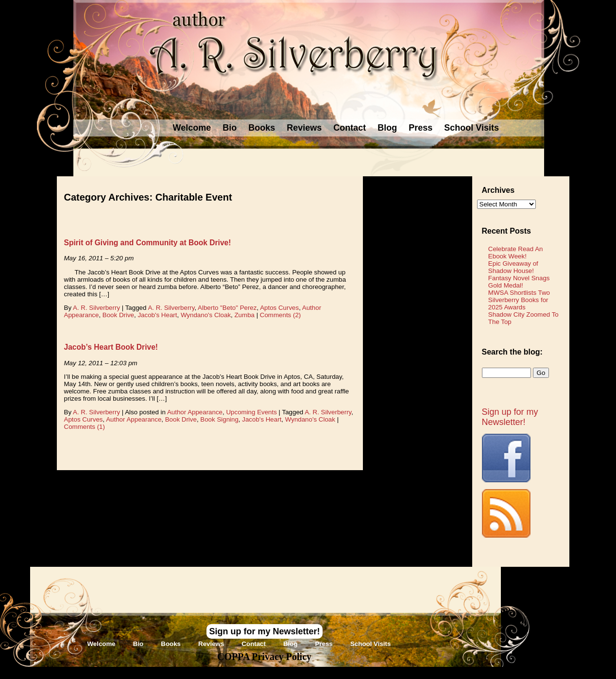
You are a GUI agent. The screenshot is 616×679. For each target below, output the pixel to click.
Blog (387, 128)
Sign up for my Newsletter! (510, 417)
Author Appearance (195, 412)
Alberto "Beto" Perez (227, 308)
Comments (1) (85, 427)
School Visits (471, 128)
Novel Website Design (381, 672)
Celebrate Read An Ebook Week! (516, 253)
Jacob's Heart (157, 315)
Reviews (304, 128)
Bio (230, 128)
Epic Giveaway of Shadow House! (513, 267)
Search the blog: (512, 352)
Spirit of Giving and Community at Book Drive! (148, 243)
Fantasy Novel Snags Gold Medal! (519, 282)
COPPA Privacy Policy (264, 657)
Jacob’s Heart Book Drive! (111, 347)
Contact (350, 128)
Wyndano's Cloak (206, 315)
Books (262, 128)
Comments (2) (280, 315)
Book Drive (118, 315)
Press (420, 128)
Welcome (192, 128)
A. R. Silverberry (96, 308)
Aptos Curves (279, 308)
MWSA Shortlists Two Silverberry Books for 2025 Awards (519, 300)
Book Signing (219, 419)
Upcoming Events (251, 412)
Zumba (244, 315)
